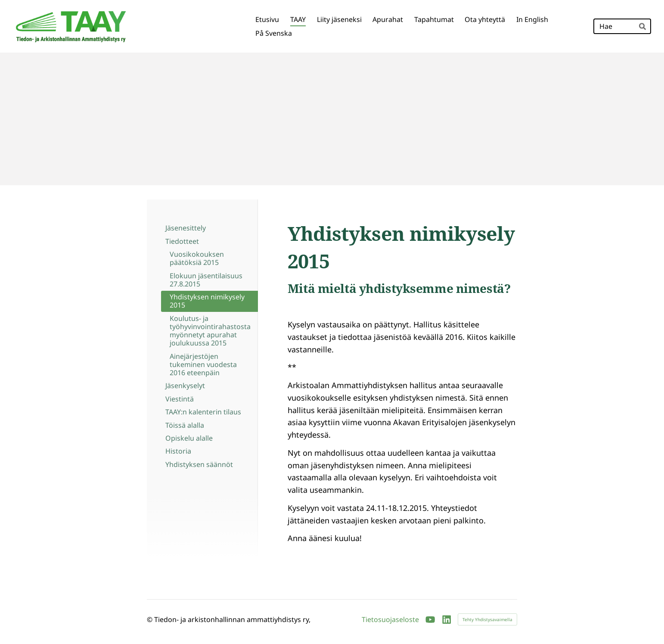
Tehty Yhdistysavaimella (487, 619)
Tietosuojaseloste (390, 619)
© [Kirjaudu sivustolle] (150, 619)
